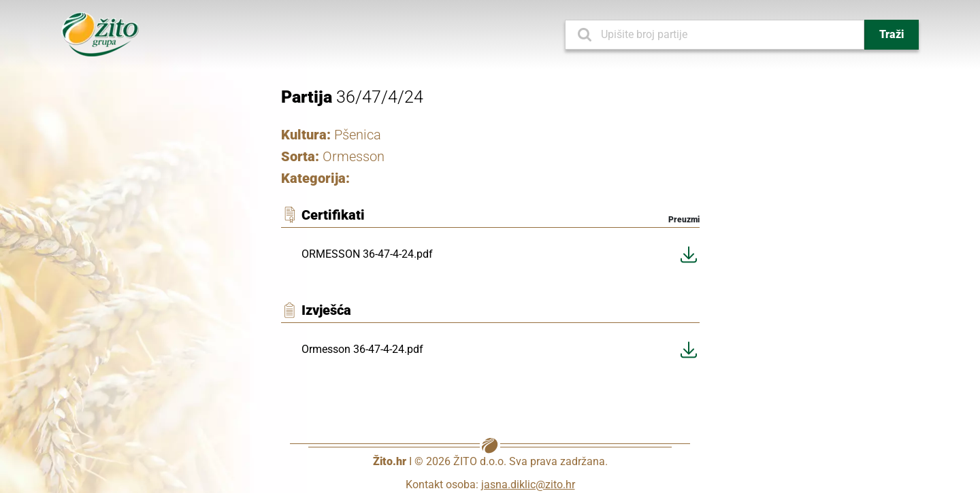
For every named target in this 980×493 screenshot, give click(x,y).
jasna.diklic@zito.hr (528, 485)
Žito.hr (390, 461)
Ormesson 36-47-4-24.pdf (362, 349)
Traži (892, 34)
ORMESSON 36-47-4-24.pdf (367, 254)
